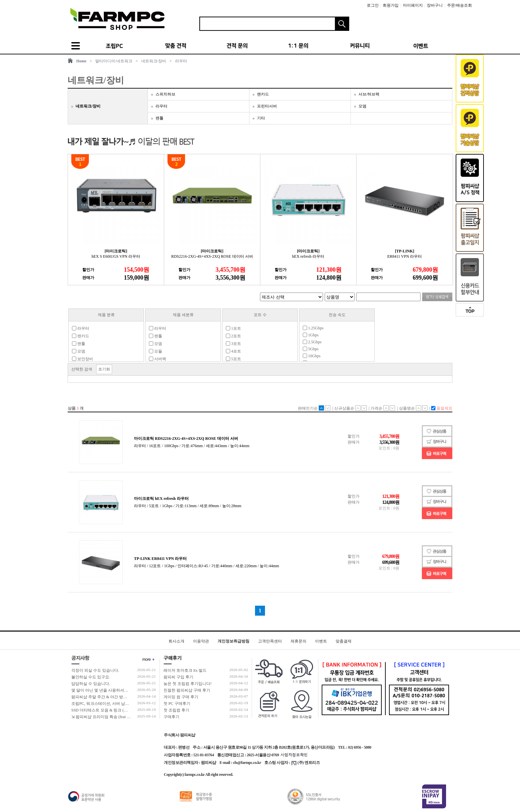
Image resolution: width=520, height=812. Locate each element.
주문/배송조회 (459, 5)
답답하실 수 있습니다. (91, 684)
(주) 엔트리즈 (306, 763)
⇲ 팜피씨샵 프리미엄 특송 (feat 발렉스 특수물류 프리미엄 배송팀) (129, 717)
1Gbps (311, 335)
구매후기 (171, 717)
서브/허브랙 (369, 94)
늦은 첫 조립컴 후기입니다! (188, 684)
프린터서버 (267, 106)
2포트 (233, 336)
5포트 (233, 359)
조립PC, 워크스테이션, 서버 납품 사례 (105, 704)
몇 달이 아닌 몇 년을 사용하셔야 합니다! (107, 690)
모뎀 (362, 106)
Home (81, 61)
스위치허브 (165, 94)
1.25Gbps (313, 328)
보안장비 (83, 359)
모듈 (156, 351)
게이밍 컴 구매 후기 (181, 697)
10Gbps (312, 356)
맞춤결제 (344, 641)
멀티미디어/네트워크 (114, 61)
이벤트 (321, 641)
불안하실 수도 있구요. (91, 677)
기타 (261, 118)
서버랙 (158, 359)
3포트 (233, 344)
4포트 (233, 351)
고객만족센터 (270, 641)
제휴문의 (298, 641)
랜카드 (263, 94)
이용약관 (201, 641)
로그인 (373, 5)
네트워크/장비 (154, 61)
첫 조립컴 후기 (176, 710)
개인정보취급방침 (233, 641)
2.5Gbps (312, 342)
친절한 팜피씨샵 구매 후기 (187, 690)
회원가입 (391, 5)
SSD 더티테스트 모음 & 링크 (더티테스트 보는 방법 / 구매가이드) (129, 710)
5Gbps (311, 349)
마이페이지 (413, 5)
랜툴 (160, 118)
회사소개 (176, 641)
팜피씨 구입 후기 (178, 677)
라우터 (181, 61)
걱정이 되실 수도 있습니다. (95, 670)
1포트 (233, 328)
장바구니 (435, 5)
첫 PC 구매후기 (177, 704)
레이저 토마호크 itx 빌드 (185, 670)
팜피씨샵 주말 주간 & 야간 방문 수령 (104, 697)
